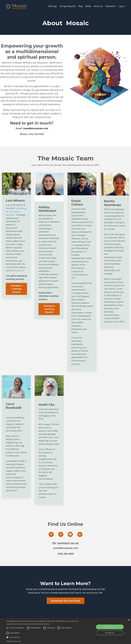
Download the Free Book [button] (66, 610)
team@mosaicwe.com (36, 133)
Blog (81, 6)
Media (88, 6)
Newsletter (111, 6)
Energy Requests (68, 6)
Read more (46, 624)
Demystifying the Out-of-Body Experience (14, 220)
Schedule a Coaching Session (16, 297)
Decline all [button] (110, 633)
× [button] (129, 620)
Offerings (53, 6)
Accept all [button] (110, 627)
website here (20, 279)
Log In (122, 6)
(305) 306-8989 (36, 139)
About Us (98, 6)
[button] (45, 637)
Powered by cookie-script (14, 641)
